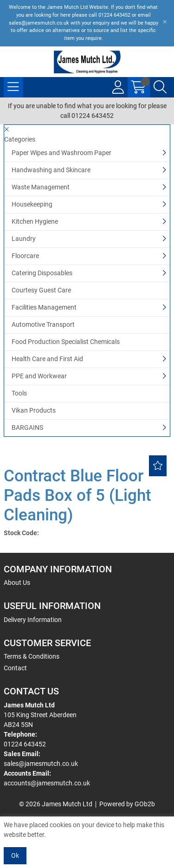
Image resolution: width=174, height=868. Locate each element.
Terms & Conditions (32, 656)
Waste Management (41, 187)
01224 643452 (25, 744)
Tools (19, 393)
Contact (15, 668)
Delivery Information (33, 620)
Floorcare (25, 256)
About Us (17, 583)
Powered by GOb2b (127, 804)
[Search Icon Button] (160, 87)
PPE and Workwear (39, 376)
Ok (15, 855)
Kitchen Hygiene (35, 221)
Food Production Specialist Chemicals (66, 342)
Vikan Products (34, 410)
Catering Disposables (42, 273)
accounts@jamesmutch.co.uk (47, 783)
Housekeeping (32, 204)
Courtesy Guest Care (41, 290)
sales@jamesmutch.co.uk (41, 764)
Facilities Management (44, 307)
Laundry (24, 239)
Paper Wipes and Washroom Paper (61, 153)
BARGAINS (27, 428)
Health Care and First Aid (47, 359)
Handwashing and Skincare (51, 170)
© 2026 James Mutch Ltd (56, 804)
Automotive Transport (43, 324)
